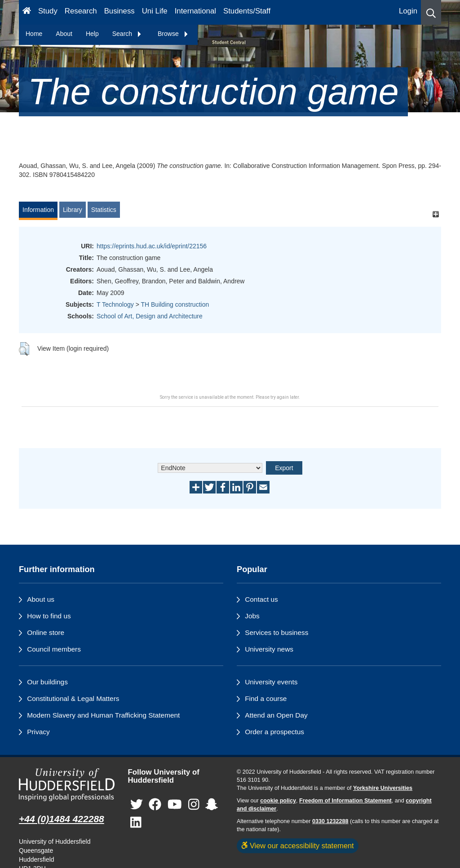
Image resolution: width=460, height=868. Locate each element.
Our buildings (47, 682)
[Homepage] (27, 12)
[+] (436, 214)
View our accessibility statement (298, 846)
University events (271, 682)
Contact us (261, 599)
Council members (54, 649)
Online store (46, 632)
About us (41, 599)
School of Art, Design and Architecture (150, 316)
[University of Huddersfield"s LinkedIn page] (136, 823)
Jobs (252, 616)
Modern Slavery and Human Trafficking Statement (103, 715)
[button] (431, 12)
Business (119, 11)
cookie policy (278, 801)
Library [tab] (73, 210)
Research (81, 11)
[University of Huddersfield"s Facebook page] (155, 805)
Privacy (38, 732)
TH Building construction (175, 304)
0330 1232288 (330, 821)
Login (408, 11)
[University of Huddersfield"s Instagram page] (194, 805)
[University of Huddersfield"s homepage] (67, 785)
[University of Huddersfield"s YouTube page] (175, 805)
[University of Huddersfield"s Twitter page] (137, 805)
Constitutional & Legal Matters (73, 698)
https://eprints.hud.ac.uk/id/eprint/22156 (152, 246)
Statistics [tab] (104, 210)
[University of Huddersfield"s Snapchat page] (212, 805)
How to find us (49, 616)
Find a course (266, 698)
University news (269, 649)
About (64, 34)
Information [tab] (38, 210)
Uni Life (155, 11)
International (195, 11)
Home (34, 34)
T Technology (115, 304)
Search (127, 34)
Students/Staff (247, 11)
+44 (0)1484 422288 (62, 819)
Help (92, 34)
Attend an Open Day (276, 715)
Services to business (276, 632)
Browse (173, 34)
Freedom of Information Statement (345, 801)
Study (48, 11)
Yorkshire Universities (383, 788)
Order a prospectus (274, 732)
